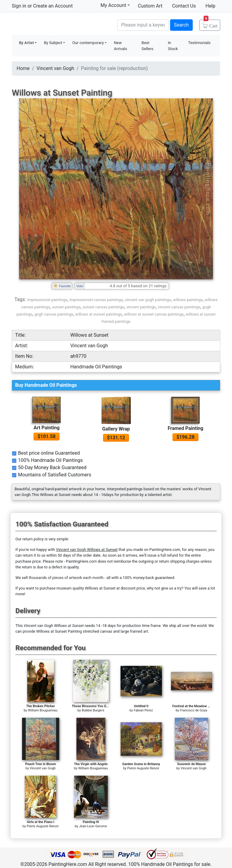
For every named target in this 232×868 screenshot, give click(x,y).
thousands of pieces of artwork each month (66, 578)
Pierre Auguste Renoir (143, 768)
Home (23, 68)
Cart (211, 24)
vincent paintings (141, 307)
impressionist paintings (47, 300)
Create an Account (53, 6)
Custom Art (150, 6)
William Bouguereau (43, 710)
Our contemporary (88, 43)
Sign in (19, 6)
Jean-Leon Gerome (93, 826)
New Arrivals (121, 46)
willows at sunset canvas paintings (154, 314)
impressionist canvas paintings (96, 300)
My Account (115, 5)
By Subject (53, 43)
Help (210, 6)
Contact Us (184, 6)
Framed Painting (185, 428)
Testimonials (199, 43)
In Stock (173, 46)
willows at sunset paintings (98, 314)
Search (181, 25)
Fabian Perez (143, 710)
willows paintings (188, 300)
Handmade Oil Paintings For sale (57, 24)
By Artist (26, 43)
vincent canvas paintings (179, 307)
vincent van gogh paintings (148, 300)
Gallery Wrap (116, 429)
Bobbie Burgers (93, 710)
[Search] (143, 25)
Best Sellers (148, 46)
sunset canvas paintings (104, 307)
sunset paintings (66, 307)
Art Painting (47, 428)
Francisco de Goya (194, 710)
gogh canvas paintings (54, 314)
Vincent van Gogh (55, 68)
